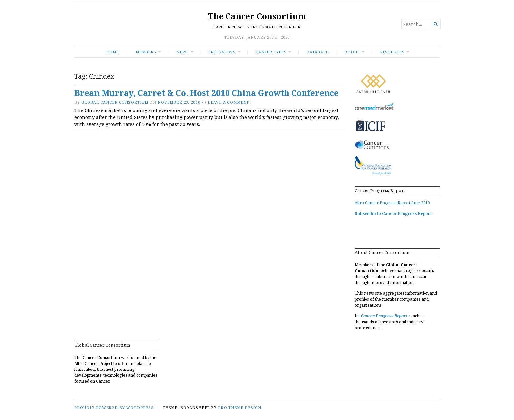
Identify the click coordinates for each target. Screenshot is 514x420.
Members (146, 52)
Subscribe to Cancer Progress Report (393, 214)
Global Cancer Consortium (115, 102)
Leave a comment (228, 102)
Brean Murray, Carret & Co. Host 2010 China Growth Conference (207, 93)
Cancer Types (271, 52)
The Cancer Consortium (257, 16)
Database (317, 52)
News (183, 52)
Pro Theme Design (240, 407)
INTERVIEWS (222, 52)
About (352, 52)
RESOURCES (392, 52)
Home (112, 52)
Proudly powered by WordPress (114, 407)
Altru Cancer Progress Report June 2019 (392, 203)
